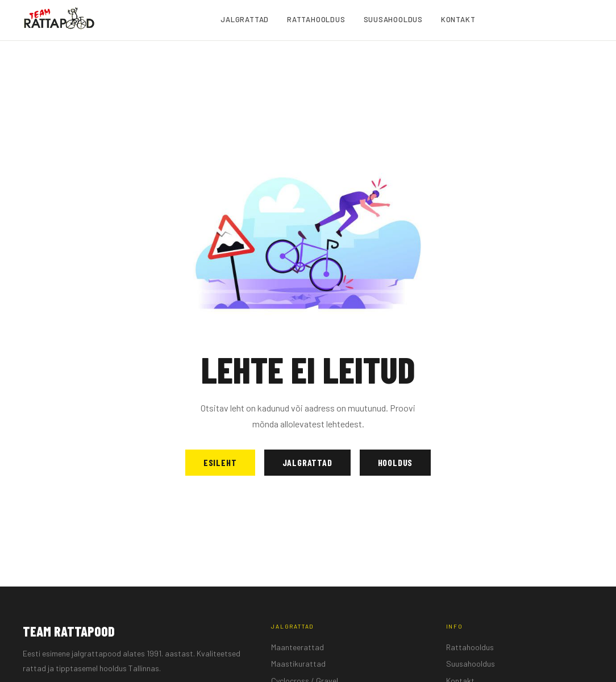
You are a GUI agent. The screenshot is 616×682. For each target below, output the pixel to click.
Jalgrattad (307, 462)
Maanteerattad (297, 647)
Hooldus (396, 462)
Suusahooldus (471, 664)
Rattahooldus (470, 647)
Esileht (220, 462)
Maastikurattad (298, 664)
